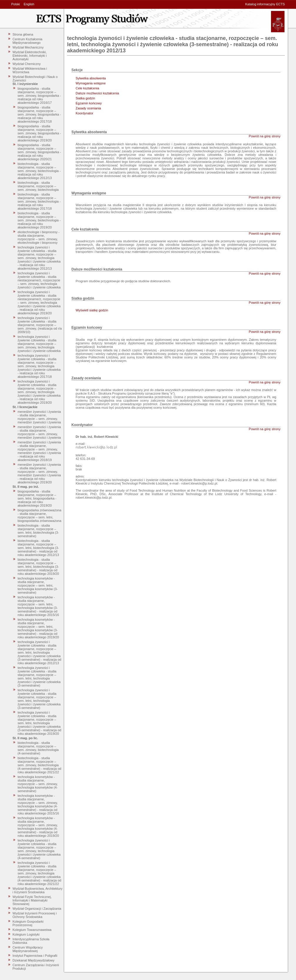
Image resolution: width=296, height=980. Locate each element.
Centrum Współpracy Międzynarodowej (28, 949)
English (29, 4)
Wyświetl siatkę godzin (92, 310)
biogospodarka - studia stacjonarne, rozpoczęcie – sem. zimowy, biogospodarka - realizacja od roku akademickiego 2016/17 (39, 96)
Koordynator (84, 113)
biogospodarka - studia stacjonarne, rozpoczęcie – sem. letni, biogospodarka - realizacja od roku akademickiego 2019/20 (37, 498)
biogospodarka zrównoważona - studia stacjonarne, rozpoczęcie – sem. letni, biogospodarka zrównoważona (40, 515)
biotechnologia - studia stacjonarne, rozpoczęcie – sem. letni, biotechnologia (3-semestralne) (38, 531)
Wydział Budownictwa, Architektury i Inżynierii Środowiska (38, 890)
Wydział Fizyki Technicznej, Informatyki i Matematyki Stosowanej (32, 900)
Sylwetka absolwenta (91, 78)
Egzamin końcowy (89, 103)
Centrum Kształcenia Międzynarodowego (28, 41)
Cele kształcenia (87, 88)
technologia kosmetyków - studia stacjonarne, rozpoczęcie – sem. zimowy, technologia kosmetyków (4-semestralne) (38, 784)
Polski (15, 4)
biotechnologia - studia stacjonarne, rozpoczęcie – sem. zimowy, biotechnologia (38, 186)
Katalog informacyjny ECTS (265, 4)
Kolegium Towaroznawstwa (32, 930)
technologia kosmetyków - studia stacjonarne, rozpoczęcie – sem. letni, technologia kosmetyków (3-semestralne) (38, 585)
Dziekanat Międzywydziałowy (34, 960)
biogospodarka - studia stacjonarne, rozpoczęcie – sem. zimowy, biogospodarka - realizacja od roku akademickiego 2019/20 (39, 133)
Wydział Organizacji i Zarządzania (37, 909)
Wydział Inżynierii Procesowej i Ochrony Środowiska (35, 915)
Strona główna (23, 34)
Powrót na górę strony (265, 136)
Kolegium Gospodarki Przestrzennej (28, 923)
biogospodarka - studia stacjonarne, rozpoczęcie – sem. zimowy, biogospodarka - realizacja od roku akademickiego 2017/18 (39, 114)
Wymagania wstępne (91, 83)
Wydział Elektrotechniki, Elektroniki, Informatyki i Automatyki (30, 56)
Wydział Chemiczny (27, 64)
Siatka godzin (85, 98)
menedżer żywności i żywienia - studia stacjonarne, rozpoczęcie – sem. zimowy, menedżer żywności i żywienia (39, 417)
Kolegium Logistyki (26, 934)
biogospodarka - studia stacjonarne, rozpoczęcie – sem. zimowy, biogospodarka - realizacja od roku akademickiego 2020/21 (39, 152)
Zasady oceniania (88, 108)
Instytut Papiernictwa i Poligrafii (35, 956)
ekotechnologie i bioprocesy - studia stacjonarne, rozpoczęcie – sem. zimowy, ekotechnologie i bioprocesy (39, 237)
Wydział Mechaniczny (28, 47)
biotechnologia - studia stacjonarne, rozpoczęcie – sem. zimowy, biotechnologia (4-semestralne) (38, 748)
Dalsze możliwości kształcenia (97, 93)
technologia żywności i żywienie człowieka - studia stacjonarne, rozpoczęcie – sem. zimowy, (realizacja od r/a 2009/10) (40, 325)
